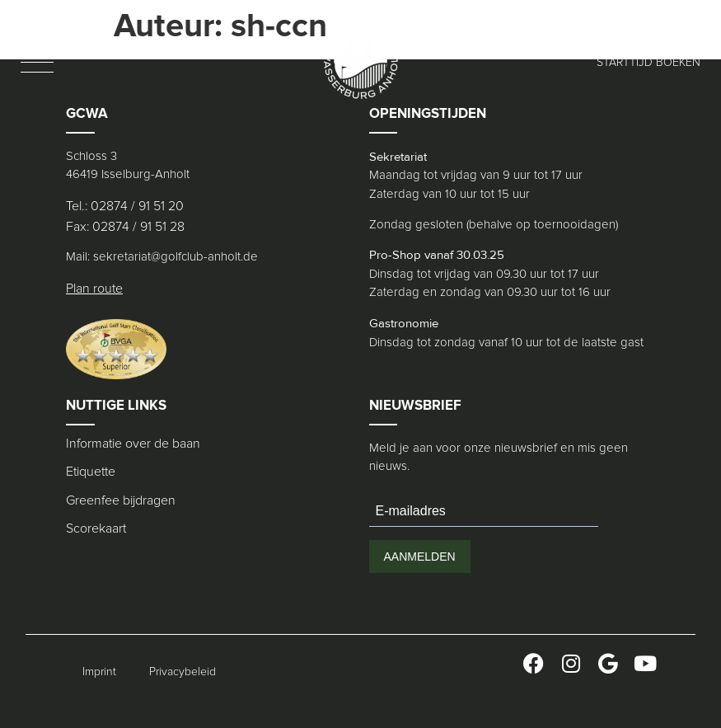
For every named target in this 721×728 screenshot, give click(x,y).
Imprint (99, 672)
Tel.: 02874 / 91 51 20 (125, 206)
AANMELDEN (420, 557)
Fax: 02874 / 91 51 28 (125, 227)
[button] (37, 62)
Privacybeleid (183, 672)
